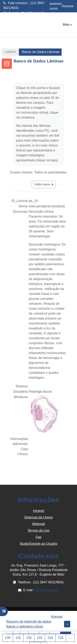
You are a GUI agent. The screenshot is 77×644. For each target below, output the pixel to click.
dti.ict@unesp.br (33, 13)
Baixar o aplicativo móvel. (25, 626)
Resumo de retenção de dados (29, 621)
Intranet (38, 511)
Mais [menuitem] (66, 25)
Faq (39, 537)
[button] (67, 624)
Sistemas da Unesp (38, 517)
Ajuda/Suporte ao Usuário (38, 544)
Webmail (39, 524)
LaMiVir (10, 52)
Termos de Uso (39, 530)
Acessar (68, 6)
